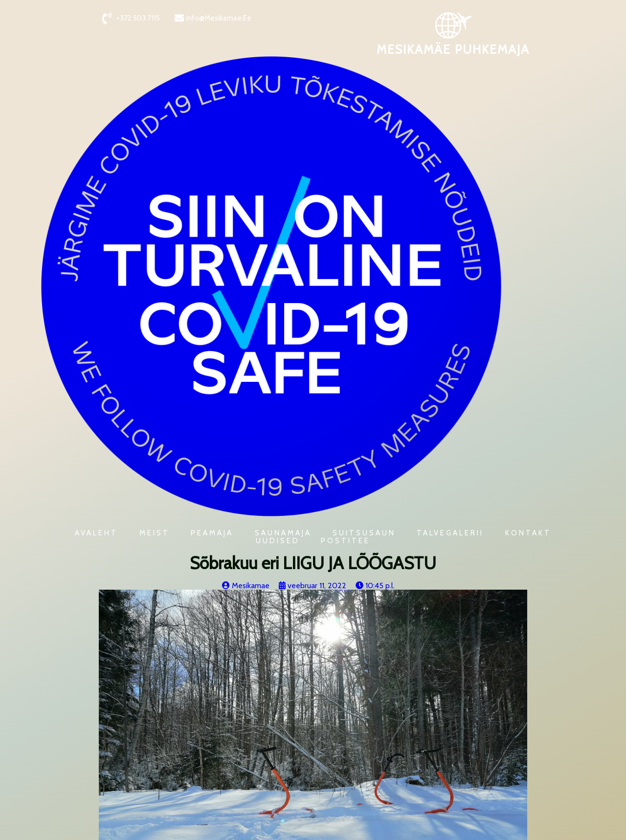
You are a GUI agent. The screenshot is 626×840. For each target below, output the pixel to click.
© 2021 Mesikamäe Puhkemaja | (61, 830)
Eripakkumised (159, 704)
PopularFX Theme (145, 830)
